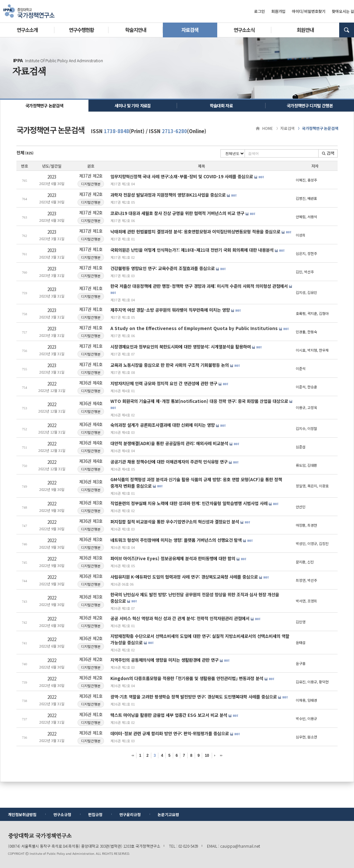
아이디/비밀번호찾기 (309, 11)
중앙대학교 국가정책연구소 (29, 11)
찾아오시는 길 (343, 11)
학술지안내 (136, 30)
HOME (268, 128)
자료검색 (190, 30)
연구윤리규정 (130, 814)
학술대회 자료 (221, 106)
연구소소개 (27, 30)
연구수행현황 (81, 30)
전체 (25, 152)
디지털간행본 (91, 183)
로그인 (260, 11)
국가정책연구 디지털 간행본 (310, 106)
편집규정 (95, 814)
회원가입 (278, 11)
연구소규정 (62, 814)
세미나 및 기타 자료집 (133, 106)
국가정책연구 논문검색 (44, 106)
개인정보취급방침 (22, 814)
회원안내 (305, 30)
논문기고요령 (168, 814)
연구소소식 (244, 30)
